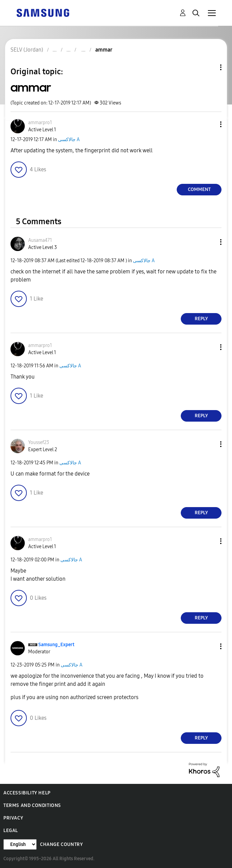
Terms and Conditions (32, 805)
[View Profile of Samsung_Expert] (56, 645)
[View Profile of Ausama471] (40, 240)
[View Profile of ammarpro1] (40, 123)
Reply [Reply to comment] (201, 319)
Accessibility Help (27, 793)
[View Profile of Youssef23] (39, 442)
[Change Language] (20, 844)
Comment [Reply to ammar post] (199, 189)
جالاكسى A (69, 140)
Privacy (13, 818)
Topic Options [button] (209, 67)
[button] (210, 124)
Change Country (61, 844)
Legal (11, 831)
